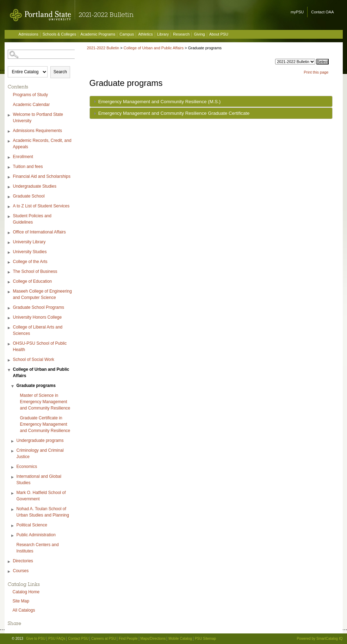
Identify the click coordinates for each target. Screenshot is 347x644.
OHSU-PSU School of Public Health (40, 346)
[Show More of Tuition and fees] (10, 167)
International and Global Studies (39, 480)
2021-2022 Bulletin (103, 48)
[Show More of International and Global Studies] (13, 477)
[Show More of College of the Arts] (10, 262)
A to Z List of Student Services (41, 206)
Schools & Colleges (59, 34)
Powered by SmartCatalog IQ (320, 639)
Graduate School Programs (39, 307)
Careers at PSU (104, 639)
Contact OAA (322, 12)
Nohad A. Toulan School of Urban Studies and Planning (43, 512)
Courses (21, 571)
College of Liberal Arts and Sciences (38, 330)
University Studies (30, 252)
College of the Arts (30, 262)
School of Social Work (34, 359)
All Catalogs (24, 610)
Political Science (32, 525)
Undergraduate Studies (35, 186)
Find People (128, 639)
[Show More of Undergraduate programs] (13, 441)
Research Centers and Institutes (38, 548)
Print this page (316, 72)
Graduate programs (36, 386)
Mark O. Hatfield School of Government (41, 496)
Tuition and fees (28, 167)
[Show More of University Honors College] (10, 318)
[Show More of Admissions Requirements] (10, 132)
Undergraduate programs (40, 440)
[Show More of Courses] (10, 572)
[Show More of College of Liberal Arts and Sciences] (10, 328)
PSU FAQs (57, 639)
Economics (27, 467)
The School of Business (35, 271)
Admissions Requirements (38, 131)
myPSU (297, 12)
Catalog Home (26, 592)
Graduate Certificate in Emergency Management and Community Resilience (45, 424)
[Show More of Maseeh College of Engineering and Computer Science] (10, 292)
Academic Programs (98, 34)
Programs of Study (30, 95)
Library (163, 34)
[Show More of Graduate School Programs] (10, 308)
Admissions (29, 34)
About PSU (219, 34)
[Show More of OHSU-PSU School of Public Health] (10, 344)
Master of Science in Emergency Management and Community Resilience (45, 402)
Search (60, 72)
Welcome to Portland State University (38, 118)
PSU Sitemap (205, 639)
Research (181, 34)
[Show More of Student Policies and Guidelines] (10, 217)
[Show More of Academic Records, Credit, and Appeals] (10, 141)
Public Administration (36, 535)
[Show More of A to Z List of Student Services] (10, 207)
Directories (23, 561)
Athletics (145, 34)
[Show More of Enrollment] (10, 158)
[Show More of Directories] (10, 562)
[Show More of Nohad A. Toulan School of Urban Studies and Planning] (13, 510)
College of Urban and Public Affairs (41, 373)
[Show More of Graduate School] (10, 197)
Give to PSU (36, 639)
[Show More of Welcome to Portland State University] (10, 115)
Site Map (21, 601)
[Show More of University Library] (10, 243)
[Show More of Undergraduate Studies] (10, 187)
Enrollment (23, 157)
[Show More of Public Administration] (13, 536)
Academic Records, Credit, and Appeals (42, 144)
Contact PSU (78, 639)
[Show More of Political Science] (13, 526)
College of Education (33, 281)
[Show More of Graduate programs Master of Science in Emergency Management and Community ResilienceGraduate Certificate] (13, 386)
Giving (199, 34)
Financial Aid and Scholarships (42, 176)
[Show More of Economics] (13, 467)
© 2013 (18, 639)
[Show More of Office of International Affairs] (10, 233)
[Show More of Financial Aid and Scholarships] (10, 177)
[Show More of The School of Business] (10, 272)
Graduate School (29, 196)
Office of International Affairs (39, 232)
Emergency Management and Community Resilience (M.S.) (159, 102)
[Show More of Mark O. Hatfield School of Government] (13, 493)
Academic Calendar (32, 105)
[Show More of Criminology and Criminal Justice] (13, 451)
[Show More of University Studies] (10, 253)
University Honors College (38, 317)
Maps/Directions (153, 639)
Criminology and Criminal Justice (40, 454)
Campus (127, 34)
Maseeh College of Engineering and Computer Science (42, 294)
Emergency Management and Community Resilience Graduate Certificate (174, 113)
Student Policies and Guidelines (32, 219)
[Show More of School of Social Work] (10, 360)
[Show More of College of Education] (10, 282)
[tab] (211, 101)
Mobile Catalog (180, 639)
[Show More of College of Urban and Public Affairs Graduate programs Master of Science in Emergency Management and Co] (10, 370)
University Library (29, 242)
